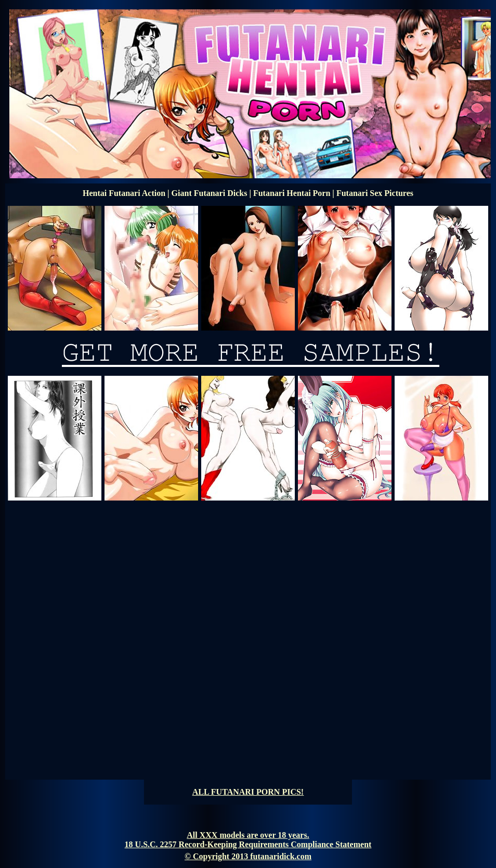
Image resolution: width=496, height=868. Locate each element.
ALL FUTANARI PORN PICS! (248, 792)
